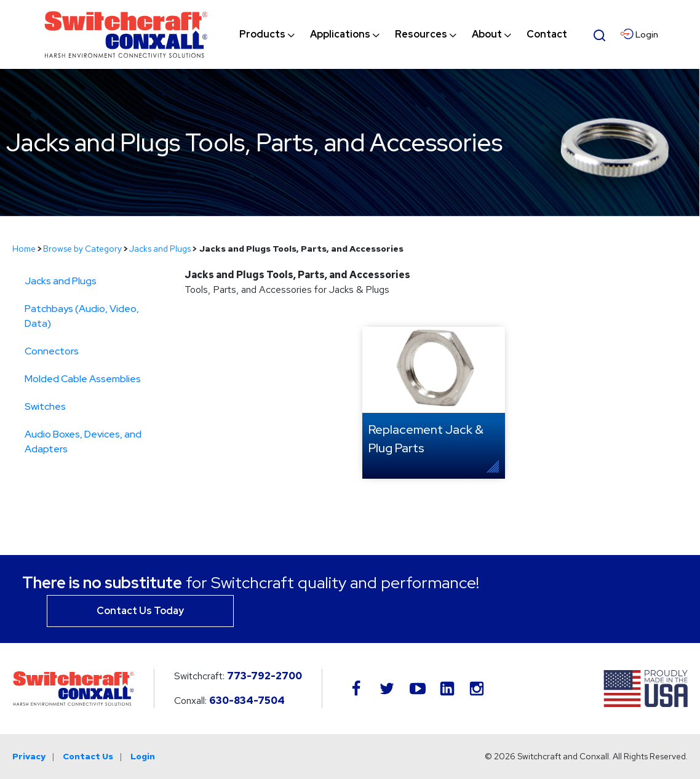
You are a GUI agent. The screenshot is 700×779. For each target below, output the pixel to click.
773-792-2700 (264, 676)
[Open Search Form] (600, 34)
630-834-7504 (247, 701)
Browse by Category (82, 249)
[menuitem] (262, 34)
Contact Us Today (140, 611)
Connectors (52, 351)
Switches (45, 406)
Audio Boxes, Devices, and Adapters (83, 441)
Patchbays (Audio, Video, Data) (82, 316)
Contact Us (88, 756)
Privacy (29, 756)
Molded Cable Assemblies (83, 379)
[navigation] (403, 34)
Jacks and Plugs (160, 249)
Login (143, 756)
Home (24, 249)
